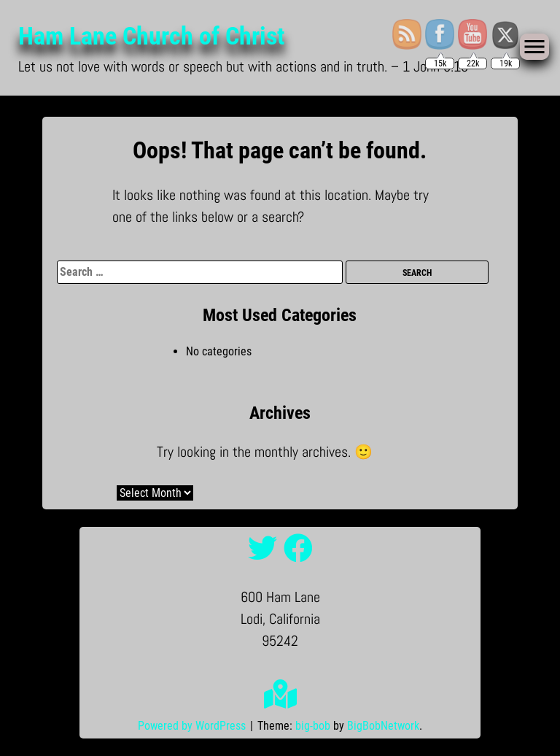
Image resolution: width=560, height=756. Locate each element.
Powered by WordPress (193, 726)
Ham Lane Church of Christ (148, 36)
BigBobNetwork (383, 726)
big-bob (313, 726)
